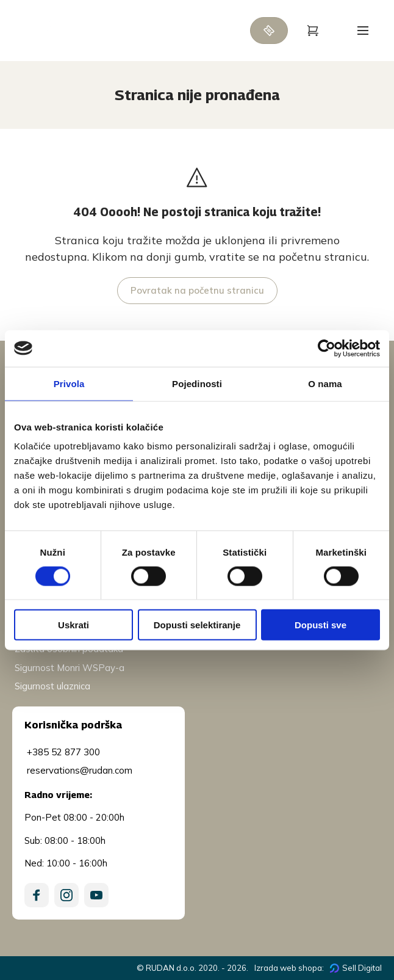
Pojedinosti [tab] (197, 383)
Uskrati (73, 625)
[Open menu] (363, 31)
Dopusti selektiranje (197, 625)
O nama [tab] (325, 383)
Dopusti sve (321, 625)
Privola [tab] (69, 383)
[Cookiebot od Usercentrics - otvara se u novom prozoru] (327, 348)
